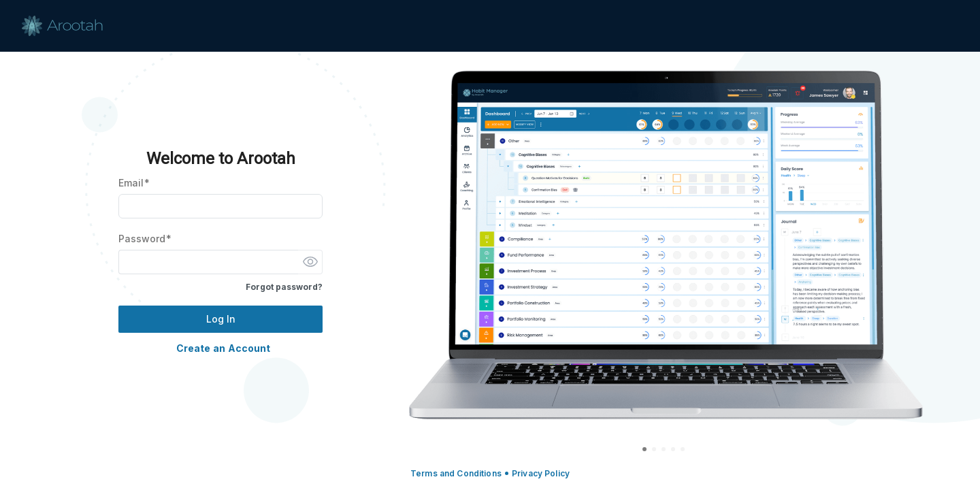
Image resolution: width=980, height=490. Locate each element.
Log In (221, 319)
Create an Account (223, 348)
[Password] (208, 262)
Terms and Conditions (456, 473)
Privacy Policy (541, 473)
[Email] (220, 206)
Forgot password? (284, 287)
